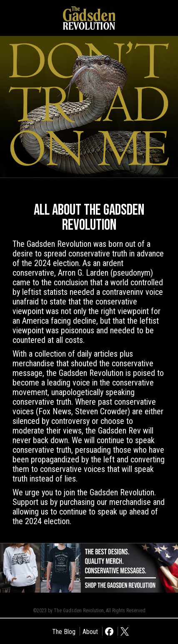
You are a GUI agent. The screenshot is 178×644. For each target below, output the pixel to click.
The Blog (64, 632)
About (90, 632)
